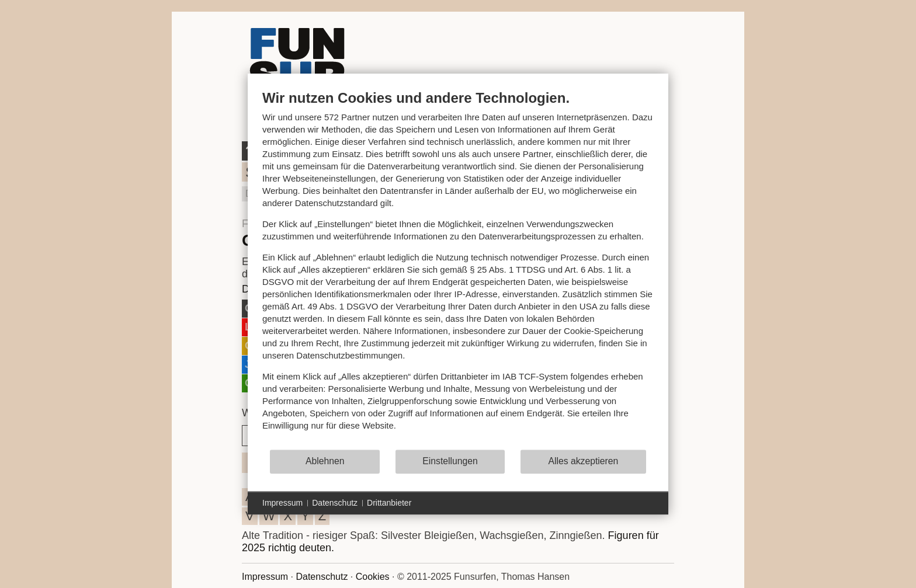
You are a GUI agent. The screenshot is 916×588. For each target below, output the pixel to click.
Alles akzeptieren (583, 461)
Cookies (373, 577)
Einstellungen (450, 461)
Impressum (265, 577)
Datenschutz (322, 577)
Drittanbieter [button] (389, 503)
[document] (458, 269)
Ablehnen (325, 461)
